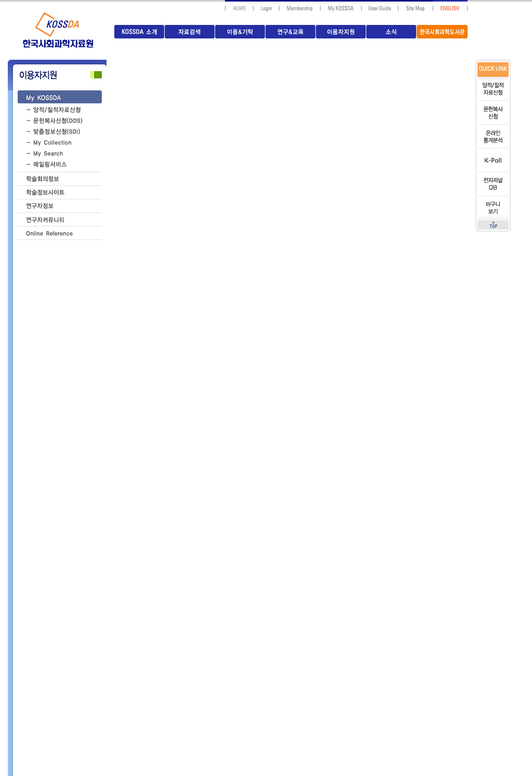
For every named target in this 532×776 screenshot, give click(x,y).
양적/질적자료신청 (65, 611)
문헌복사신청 (65, 638)
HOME (311, 470)
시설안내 (65, 717)
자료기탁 (65, 541)
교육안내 (65, 691)
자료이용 (65, 579)
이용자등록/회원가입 (65, 664)
